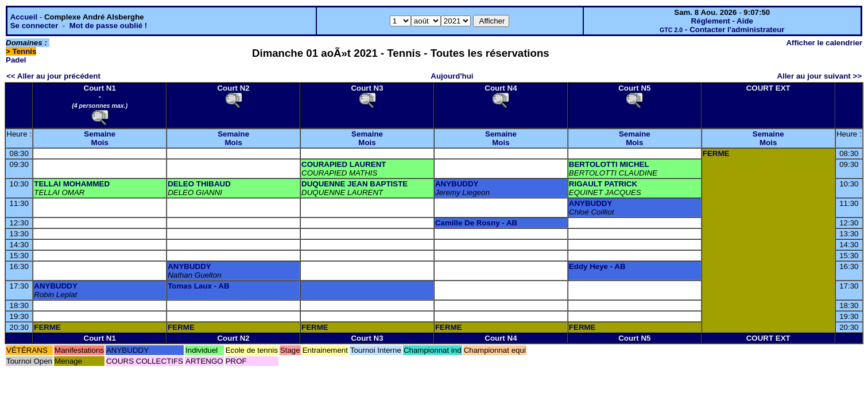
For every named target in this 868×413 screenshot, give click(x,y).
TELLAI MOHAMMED (72, 184)
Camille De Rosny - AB (476, 223)
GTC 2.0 (671, 30)
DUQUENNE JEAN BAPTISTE (354, 184)
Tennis (25, 51)
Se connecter (34, 26)
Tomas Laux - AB (198, 286)
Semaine (100, 134)
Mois (100, 143)
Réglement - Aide (722, 21)
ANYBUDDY (457, 184)
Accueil (24, 17)
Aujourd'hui (452, 76)
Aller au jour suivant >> (819, 76)
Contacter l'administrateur (737, 30)
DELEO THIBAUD (199, 184)
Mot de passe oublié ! (108, 26)
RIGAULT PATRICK (603, 184)
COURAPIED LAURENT (344, 164)
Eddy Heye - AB (597, 266)
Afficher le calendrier (824, 43)
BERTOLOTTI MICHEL (609, 164)
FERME (716, 153)
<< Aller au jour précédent (53, 76)
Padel (16, 60)
